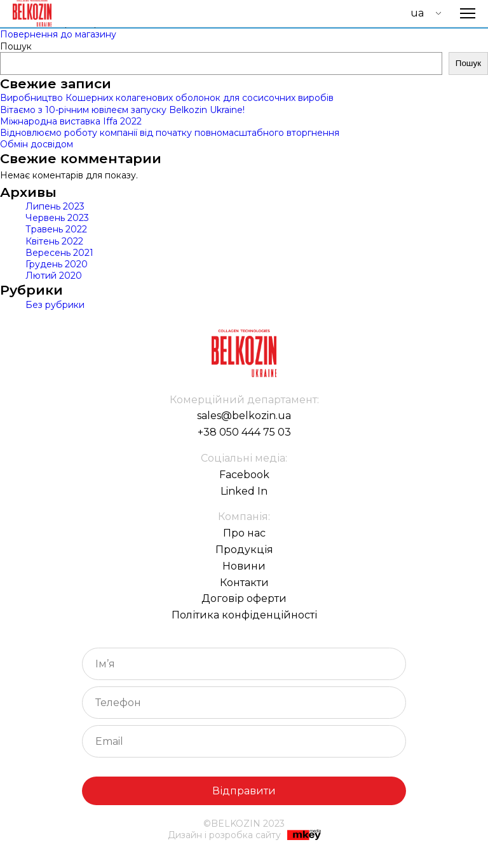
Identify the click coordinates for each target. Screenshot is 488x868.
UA (417, 13)
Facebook (244, 475)
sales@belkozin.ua (244, 416)
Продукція (244, 550)
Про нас (244, 533)
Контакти (244, 583)
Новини (244, 566)
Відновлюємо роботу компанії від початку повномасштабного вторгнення (170, 133)
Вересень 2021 (59, 253)
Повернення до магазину (58, 34)
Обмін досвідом (37, 144)
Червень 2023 (57, 218)
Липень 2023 (55, 206)
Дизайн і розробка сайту (244, 836)
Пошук (16, 46)
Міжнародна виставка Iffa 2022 (71, 121)
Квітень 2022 (54, 241)
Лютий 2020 (54, 276)
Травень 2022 (56, 229)
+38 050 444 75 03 (244, 432)
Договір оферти (244, 598)
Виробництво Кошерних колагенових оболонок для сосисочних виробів (167, 98)
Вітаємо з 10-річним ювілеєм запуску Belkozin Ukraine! (122, 110)
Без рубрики (55, 305)
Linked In (244, 491)
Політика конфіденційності (244, 615)
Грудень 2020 (57, 264)
